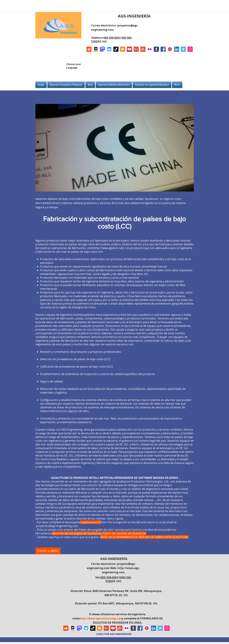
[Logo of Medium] (96, 49)
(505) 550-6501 (109, 577)
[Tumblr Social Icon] (156, 49)
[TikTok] (116, 49)
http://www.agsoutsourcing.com (101, 618)
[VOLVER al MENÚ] (48, 551)
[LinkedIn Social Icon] (177, 49)
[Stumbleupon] (143, 49)
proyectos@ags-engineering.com (57, 526)
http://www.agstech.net (108, 248)
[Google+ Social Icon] (136, 49)
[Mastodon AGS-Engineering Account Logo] (102, 49)
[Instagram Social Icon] (190, 49)
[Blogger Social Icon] (123, 49)
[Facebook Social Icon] (163, 49)
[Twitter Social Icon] (183, 49)
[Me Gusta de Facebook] (172, 67)
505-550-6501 (112, 38)
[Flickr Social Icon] (150, 49)
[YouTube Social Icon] (129, 49)
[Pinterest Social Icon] (170, 49)
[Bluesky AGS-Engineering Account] (109, 49)
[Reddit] (89, 49)
